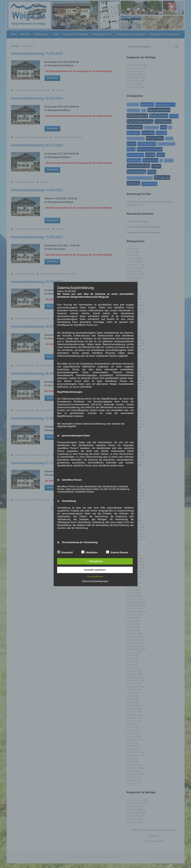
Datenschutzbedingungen (95, 581)
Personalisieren (95, 576)
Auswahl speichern (95, 570)
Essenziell (65, 552)
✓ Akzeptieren (95, 561)
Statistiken (89, 552)
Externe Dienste (117, 552)
